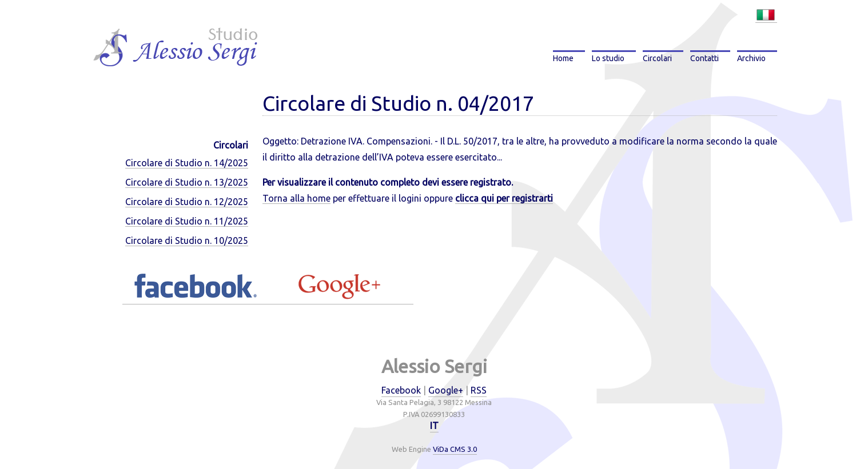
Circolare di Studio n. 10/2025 (187, 240)
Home (563, 58)
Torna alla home (296, 198)
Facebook (401, 390)
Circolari (657, 58)
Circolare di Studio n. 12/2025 (187, 202)
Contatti (704, 58)
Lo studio (608, 58)
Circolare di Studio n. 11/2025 (187, 221)
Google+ (446, 390)
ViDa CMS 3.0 (455, 449)
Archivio (751, 58)
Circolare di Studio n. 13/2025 (187, 182)
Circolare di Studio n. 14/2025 (187, 163)
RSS (479, 390)
